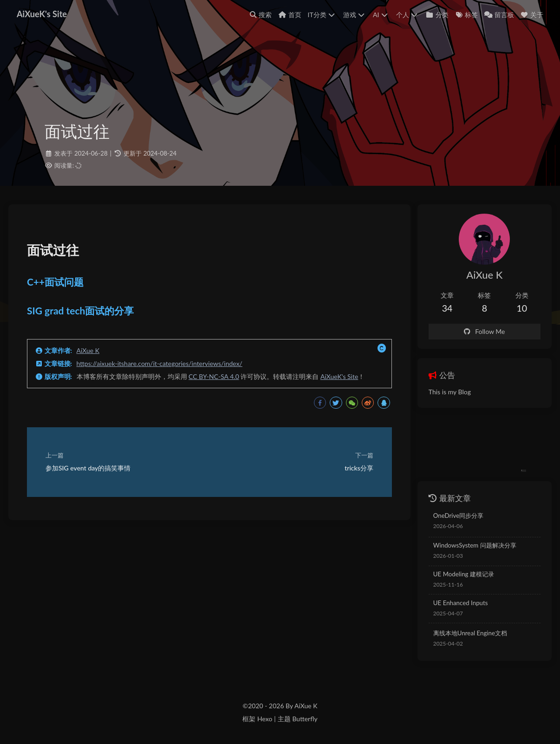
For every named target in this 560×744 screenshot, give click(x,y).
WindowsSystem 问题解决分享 (475, 545)
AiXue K (88, 350)
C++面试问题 (55, 282)
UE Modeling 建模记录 (464, 574)
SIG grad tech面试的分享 (80, 310)
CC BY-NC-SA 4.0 (214, 376)
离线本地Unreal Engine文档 (470, 633)
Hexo (265, 719)
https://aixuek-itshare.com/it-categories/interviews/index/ (160, 363)
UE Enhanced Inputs (461, 603)
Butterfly (305, 719)
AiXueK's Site (339, 376)
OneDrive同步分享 (458, 516)
